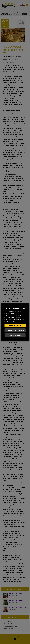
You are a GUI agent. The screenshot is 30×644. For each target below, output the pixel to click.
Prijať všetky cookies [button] (15, 325)
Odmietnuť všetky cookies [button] (15, 330)
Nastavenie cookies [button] (15, 335)
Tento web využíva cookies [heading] (15, 308)
